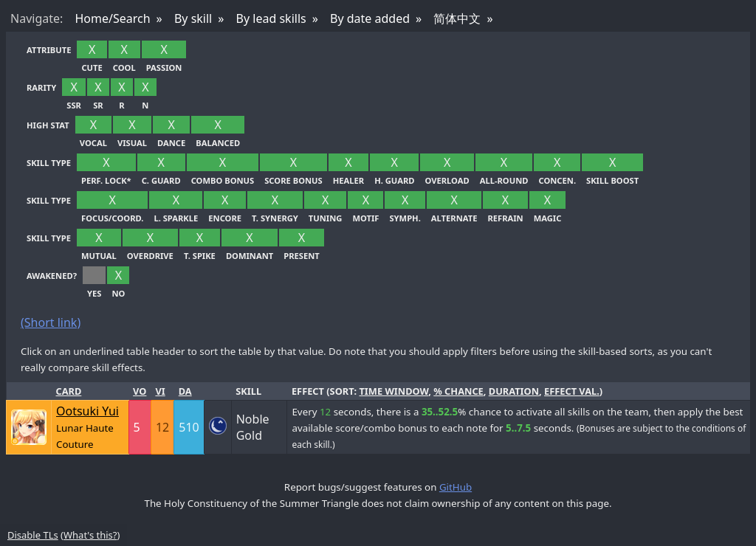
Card (69, 391)
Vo (140, 391)
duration (514, 391)
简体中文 (457, 18)
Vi (160, 391)
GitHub (456, 487)
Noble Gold (253, 427)
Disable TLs (33, 535)
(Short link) (51, 322)
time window (394, 391)
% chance (458, 391)
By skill (193, 18)
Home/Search (112, 18)
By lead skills (271, 18)
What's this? (90, 535)
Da (185, 391)
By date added (370, 18)
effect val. (572, 391)
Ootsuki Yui (87, 411)
